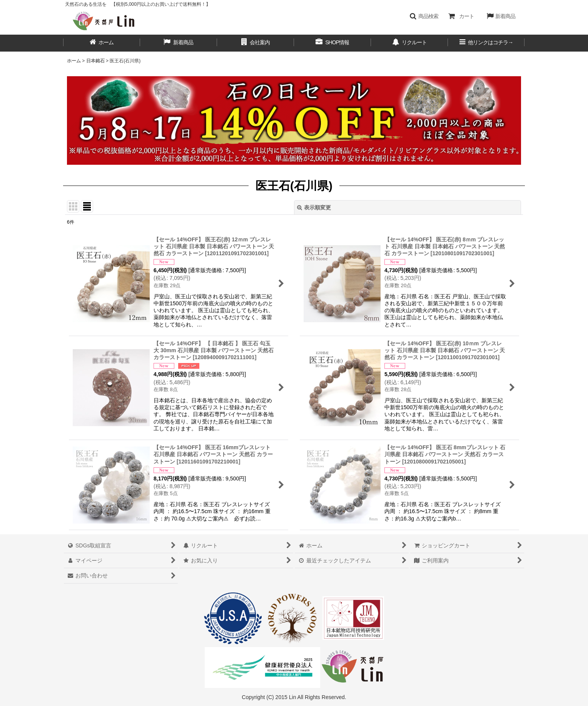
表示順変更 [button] (314, 207)
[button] (424, 16)
